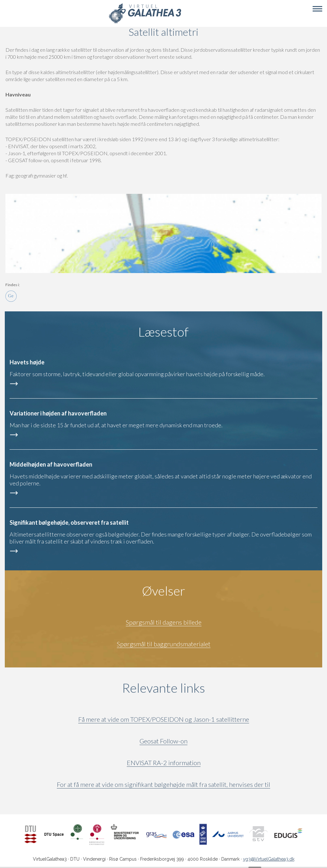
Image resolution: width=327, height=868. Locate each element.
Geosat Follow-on (163, 741)
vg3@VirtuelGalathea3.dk (269, 859)
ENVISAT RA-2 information (164, 763)
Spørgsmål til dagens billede (164, 622)
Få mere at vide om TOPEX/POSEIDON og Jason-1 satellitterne (164, 719)
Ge (11, 296)
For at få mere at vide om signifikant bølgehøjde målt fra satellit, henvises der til (163, 784)
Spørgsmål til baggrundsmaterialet (164, 644)
